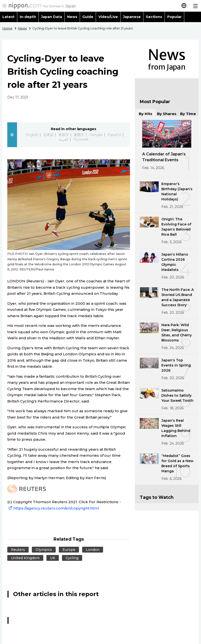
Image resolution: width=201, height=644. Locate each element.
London (93, 550)
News (72, 17)
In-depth (28, 17)
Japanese (132, 17)
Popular (174, 17)
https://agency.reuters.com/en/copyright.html (53, 508)
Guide (88, 17)
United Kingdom (25, 558)
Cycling (72, 558)
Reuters (18, 550)
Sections (154, 17)
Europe (69, 550)
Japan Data (52, 17)
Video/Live (108, 17)
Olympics (44, 550)
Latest (9, 17)
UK (53, 558)
